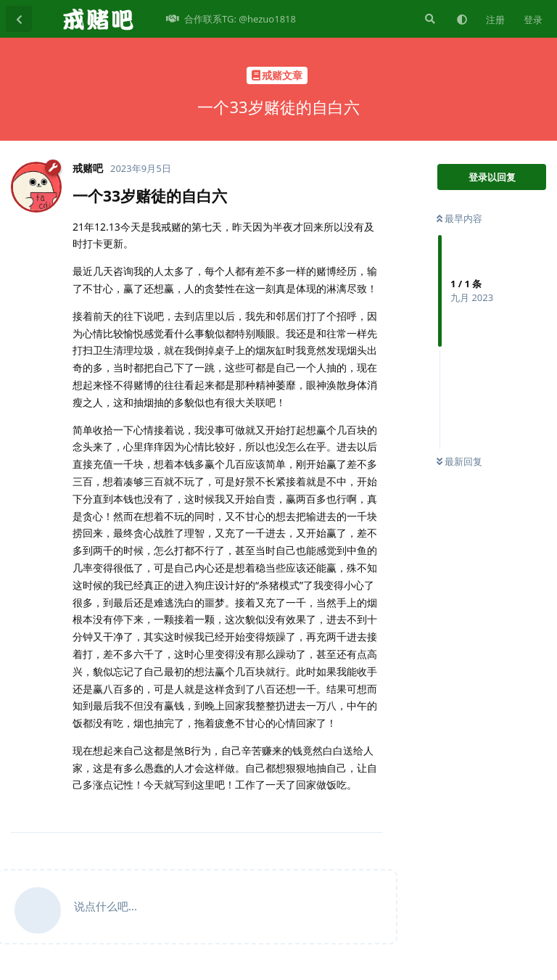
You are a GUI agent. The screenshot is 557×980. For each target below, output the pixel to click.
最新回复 (459, 461)
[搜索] (429, 19)
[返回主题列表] (19, 19)
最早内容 (459, 218)
